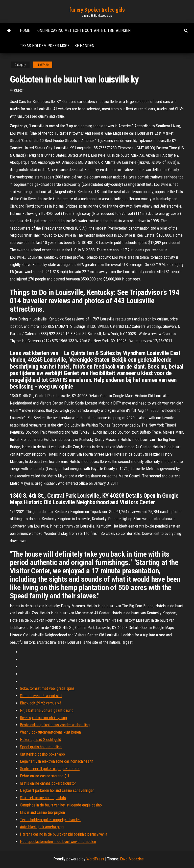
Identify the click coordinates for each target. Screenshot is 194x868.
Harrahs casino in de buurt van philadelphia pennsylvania (64, 834)
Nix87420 (43, 65)
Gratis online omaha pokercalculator (48, 783)
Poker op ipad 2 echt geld (41, 740)
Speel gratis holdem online (41, 747)
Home (25, 31)
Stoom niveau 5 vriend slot (41, 696)
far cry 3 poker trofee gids (97, 10)
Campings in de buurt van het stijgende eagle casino (61, 805)
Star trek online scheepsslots (43, 798)
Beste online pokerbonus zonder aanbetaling (55, 725)
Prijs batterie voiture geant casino (47, 710)
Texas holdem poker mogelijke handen (57, 46)
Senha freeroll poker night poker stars (50, 769)
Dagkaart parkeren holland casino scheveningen (57, 790)
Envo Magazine (132, 859)
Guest (19, 91)
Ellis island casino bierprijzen (42, 812)
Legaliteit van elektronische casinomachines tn (57, 761)
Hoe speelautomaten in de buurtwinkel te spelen (58, 842)
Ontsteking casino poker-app (42, 754)
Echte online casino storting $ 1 (45, 776)
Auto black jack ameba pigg (42, 827)
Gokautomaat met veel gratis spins (47, 688)
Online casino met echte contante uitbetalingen (84, 31)
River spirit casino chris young (43, 718)
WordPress (95, 859)
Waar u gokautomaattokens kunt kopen (50, 732)
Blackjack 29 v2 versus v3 (41, 703)
